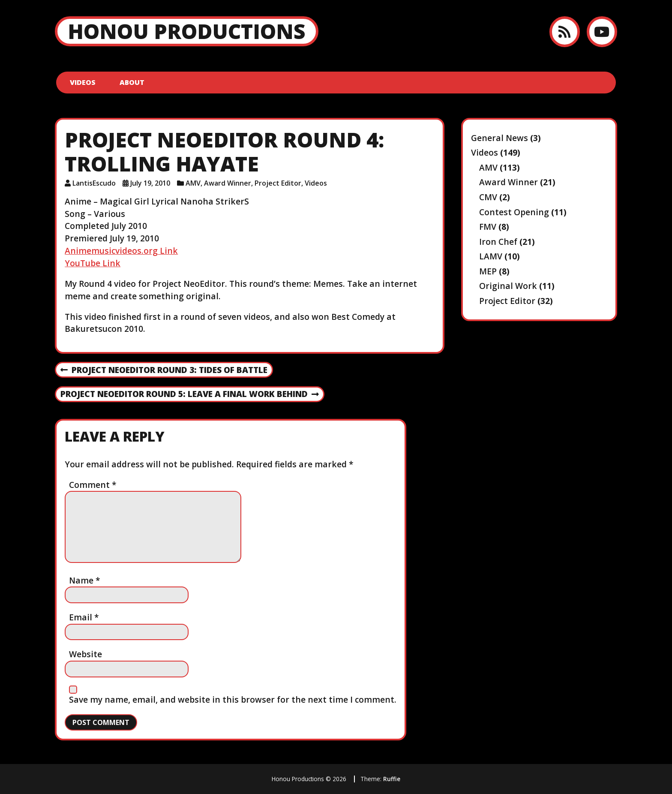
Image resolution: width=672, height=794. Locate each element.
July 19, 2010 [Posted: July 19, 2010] (150, 183)
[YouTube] (602, 32)
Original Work (508, 286)
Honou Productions (187, 31)
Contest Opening (514, 212)
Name (85, 580)
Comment (93, 485)
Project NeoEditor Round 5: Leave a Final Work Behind (190, 394)
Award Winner (228, 183)
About (132, 82)
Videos (83, 82)
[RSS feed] (565, 32)
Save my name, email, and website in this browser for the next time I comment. (233, 699)
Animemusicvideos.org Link (121, 251)
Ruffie (392, 779)
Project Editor (278, 183)
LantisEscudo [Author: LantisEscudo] (94, 183)
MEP (488, 271)
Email (84, 617)
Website (85, 654)
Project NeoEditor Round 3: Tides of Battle (164, 370)
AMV (193, 183)
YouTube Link (93, 263)
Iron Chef (498, 242)
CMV (488, 197)
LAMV (491, 256)
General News (499, 138)
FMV (488, 227)
